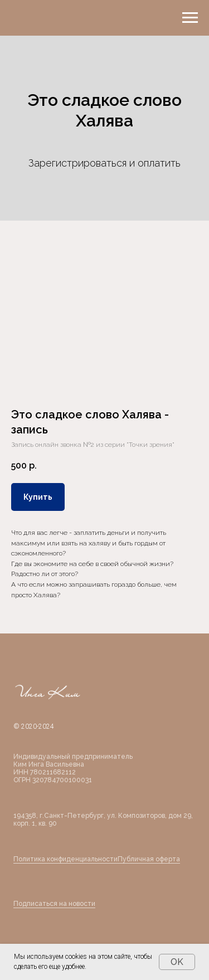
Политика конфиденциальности (65, 859)
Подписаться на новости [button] (54, 904)
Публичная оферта (149, 859)
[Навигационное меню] (190, 18)
